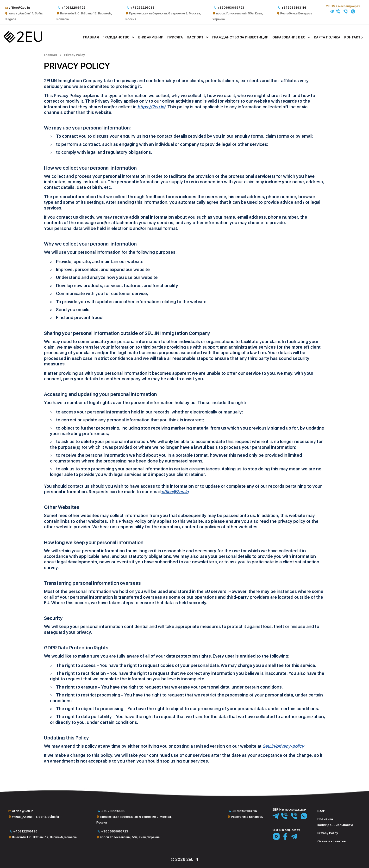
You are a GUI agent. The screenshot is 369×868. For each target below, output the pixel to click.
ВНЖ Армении (151, 37)
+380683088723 (231, 8)
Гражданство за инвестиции (240, 37)
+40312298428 (73, 8)
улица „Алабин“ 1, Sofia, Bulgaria (35, 817)
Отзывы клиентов (332, 841)
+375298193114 (294, 8)
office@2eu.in (19, 8)
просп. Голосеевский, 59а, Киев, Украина (130, 837)
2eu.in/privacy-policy (283, 746)
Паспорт (195, 37)
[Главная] (23, 41)
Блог (321, 811)
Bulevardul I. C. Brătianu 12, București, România (44, 837)
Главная (91, 37)
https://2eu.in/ (151, 107)
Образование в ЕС (289, 37)
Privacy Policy (75, 55)
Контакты (354, 37)
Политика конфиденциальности (335, 822)
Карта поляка (327, 37)
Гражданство (116, 37)
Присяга (175, 37)
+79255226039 (142, 8)
